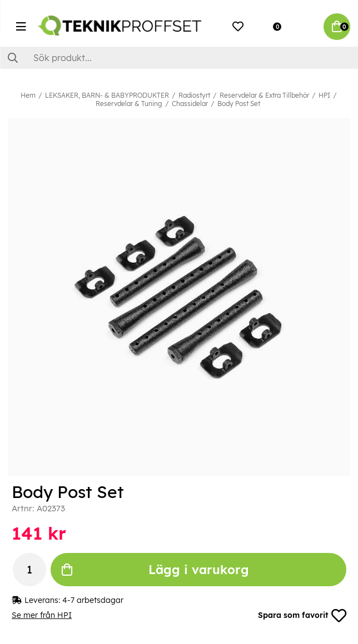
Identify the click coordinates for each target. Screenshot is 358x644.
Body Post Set (239, 104)
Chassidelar (190, 104)
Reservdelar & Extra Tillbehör (264, 95)
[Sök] (179, 58)
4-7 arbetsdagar (93, 600)
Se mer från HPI (42, 616)
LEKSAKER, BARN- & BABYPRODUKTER (107, 95)
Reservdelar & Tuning (129, 104)
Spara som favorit (302, 616)
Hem (28, 95)
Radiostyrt (194, 95)
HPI (324, 95)
